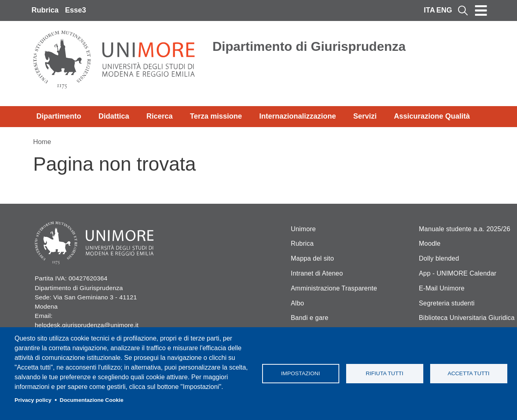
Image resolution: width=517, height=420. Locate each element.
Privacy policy (33, 400)
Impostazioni (301, 373)
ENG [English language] (444, 10)
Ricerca (159, 116)
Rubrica (45, 10)
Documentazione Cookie (92, 400)
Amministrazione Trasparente (334, 288)
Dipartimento (59, 116)
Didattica (114, 116)
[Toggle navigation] (481, 10)
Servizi (365, 116)
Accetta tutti (469, 373)
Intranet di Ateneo (317, 273)
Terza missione (216, 116)
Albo (297, 303)
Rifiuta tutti (384, 373)
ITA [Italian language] (429, 10)
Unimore (303, 229)
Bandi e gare (310, 318)
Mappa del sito (312, 258)
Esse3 (76, 10)
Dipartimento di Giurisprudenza (309, 46)
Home (42, 142)
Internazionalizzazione (298, 116)
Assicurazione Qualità (432, 116)
